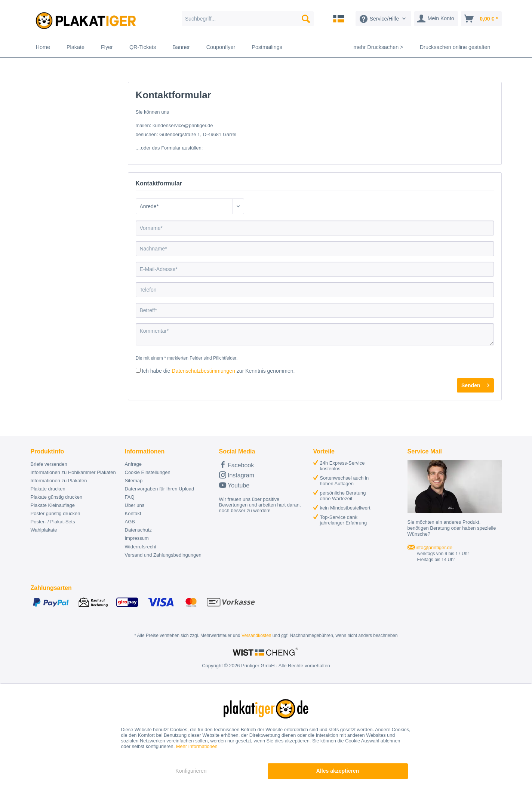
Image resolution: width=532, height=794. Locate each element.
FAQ (130, 497)
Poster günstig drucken (56, 513)
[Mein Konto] (436, 19)
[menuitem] (248, 19)
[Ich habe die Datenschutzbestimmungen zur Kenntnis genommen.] (138, 370)
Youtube (234, 485)
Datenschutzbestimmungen (203, 371)
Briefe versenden (49, 464)
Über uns (135, 505)
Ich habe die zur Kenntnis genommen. (218, 371)
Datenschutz (138, 530)
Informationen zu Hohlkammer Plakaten (73, 472)
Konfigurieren (191, 771)
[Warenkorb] (481, 19)
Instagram (237, 475)
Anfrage (133, 464)
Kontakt (133, 513)
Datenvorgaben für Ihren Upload (160, 489)
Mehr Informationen (197, 746)
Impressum (137, 538)
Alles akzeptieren (338, 771)
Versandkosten (256, 635)
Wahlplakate (44, 530)
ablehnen (390, 741)
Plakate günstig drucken (57, 497)
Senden (475, 384)
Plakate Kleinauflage (53, 505)
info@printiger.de (434, 547)
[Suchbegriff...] (248, 19)
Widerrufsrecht (141, 547)
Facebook (237, 464)
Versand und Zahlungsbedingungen (163, 555)
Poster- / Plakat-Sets (53, 522)
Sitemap (134, 481)
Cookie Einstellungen (148, 472)
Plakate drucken (48, 489)
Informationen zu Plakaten (59, 481)
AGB (130, 522)
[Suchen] (306, 19)
